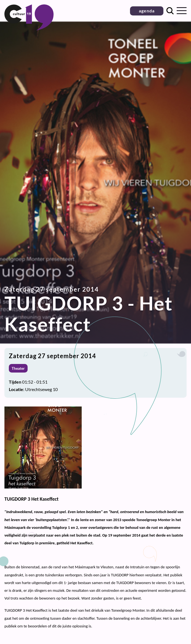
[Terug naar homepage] (29, 29)
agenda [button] (147, 11)
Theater (18, 368)
